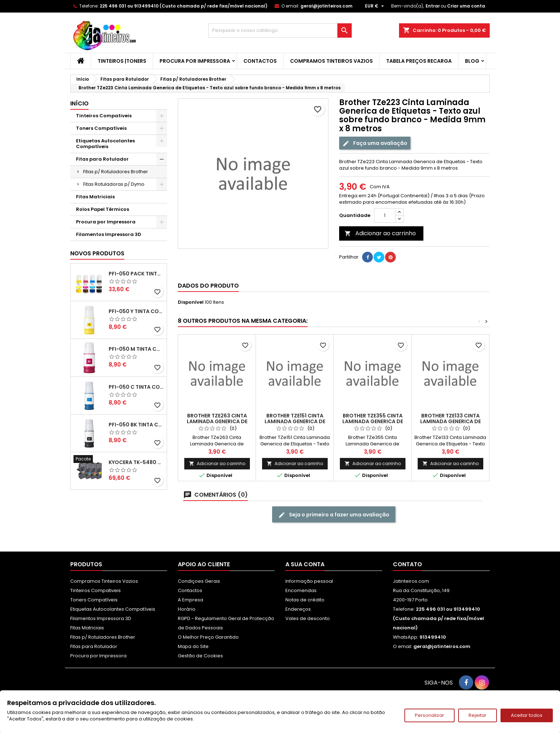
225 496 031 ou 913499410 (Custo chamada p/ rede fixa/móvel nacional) (184, 6)
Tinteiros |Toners (122, 61)
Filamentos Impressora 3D (109, 234)
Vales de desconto (308, 618)
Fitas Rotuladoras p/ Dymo (114, 184)
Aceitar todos (527, 715)
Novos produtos (97, 253)
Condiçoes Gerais (199, 581)
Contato (407, 564)
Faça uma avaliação (375, 143)
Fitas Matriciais (95, 197)
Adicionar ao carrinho (380, 233)
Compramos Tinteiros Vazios (331, 61)
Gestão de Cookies (200, 656)
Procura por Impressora (195, 61)
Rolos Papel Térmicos (103, 209)
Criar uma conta (466, 6)
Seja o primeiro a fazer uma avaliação (334, 515)
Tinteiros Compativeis (104, 116)
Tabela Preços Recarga (419, 61)
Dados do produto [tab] (208, 286)
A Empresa (191, 600)
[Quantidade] (385, 216)
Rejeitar (478, 715)
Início (79, 103)
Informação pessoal (309, 581)
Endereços (298, 609)
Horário (187, 609)
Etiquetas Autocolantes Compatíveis (105, 144)
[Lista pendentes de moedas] (375, 6)
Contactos (260, 61)
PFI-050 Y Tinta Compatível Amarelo (136, 311)
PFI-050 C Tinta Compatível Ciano (136, 387)
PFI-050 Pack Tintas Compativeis (136, 274)
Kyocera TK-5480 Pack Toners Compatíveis (136, 462)
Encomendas (301, 590)
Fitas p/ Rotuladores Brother (116, 172)
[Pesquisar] (280, 30)
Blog (472, 61)
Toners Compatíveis (101, 128)
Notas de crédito (305, 600)
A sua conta (305, 564)
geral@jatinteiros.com (326, 6)
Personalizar (430, 715)
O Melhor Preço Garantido (208, 637)
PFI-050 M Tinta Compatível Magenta (136, 349)
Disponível (191, 302)
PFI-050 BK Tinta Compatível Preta (136, 425)
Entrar (433, 6)
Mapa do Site (193, 646)
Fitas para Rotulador (102, 159)
